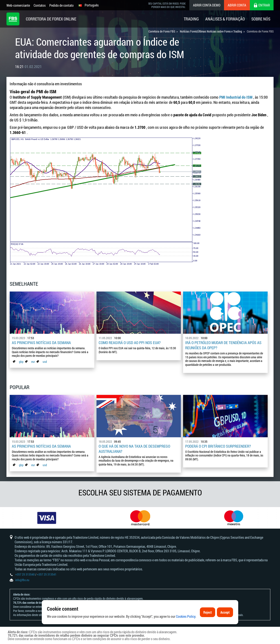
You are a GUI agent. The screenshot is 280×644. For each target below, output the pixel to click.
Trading (191, 19)
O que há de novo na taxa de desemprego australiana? (134, 449)
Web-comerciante (18, 5)
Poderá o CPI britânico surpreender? (218, 446)
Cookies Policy (186, 627)
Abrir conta (237, 5)
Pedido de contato (61, 5)
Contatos (40, 5)
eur (33, 362)
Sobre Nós (261, 19)
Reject (208, 623)
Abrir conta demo (207, 5)
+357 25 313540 (25, 574)
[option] (47, 518)
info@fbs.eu (22, 580)
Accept (225, 623)
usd (45, 362)
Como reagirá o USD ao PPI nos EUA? (130, 343)
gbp (21, 362)
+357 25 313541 (47, 574)
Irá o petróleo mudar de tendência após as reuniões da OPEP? (223, 345)
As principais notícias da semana (41, 343)
